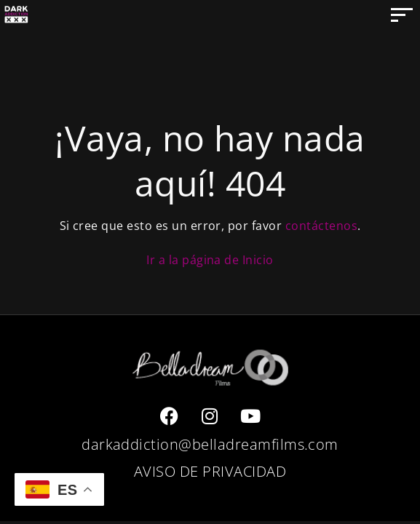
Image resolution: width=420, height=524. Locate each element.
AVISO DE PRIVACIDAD (210, 471)
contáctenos (321, 226)
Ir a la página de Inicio (210, 260)
